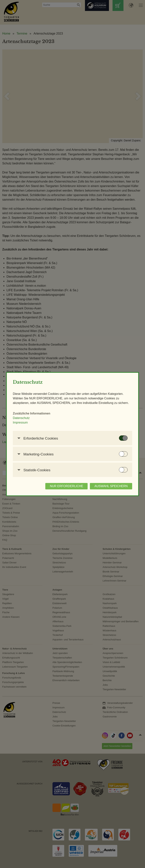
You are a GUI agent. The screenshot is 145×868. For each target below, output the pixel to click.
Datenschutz (21, 418)
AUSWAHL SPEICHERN (111, 486)
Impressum (20, 422)
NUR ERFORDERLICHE (66, 486)
